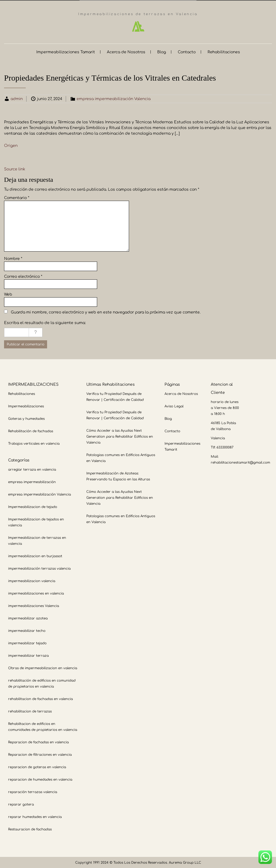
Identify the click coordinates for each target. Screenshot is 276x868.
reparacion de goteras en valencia (37, 767)
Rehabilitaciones (224, 52)
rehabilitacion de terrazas (30, 711)
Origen (11, 145)
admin (17, 98)
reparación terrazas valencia (33, 791)
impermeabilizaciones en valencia (36, 593)
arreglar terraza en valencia (32, 469)
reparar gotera (21, 804)
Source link (15, 169)
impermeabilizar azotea (28, 618)
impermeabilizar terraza (28, 655)
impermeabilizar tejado (27, 643)
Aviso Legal (174, 406)
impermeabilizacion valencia (32, 580)
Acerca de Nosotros (126, 52)
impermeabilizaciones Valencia (34, 605)
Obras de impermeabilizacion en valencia (43, 668)
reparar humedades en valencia (35, 816)
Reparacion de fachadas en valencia (38, 742)
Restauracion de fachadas (30, 829)
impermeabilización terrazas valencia (39, 568)
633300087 (225, 447)
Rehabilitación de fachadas (31, 431)
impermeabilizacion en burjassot (35, 556)
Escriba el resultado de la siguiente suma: (45, 322)
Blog (162, 52)
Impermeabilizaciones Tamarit (66, 52)
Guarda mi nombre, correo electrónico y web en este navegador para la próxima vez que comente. (106, 312)
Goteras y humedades (26, 418)
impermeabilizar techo (27, 630)
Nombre (13, 258)
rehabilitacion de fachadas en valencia (40, 698)
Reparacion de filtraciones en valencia (40, 754)
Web (8, 294)
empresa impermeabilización (32, 481)
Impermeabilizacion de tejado (33, 506)
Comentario (17, 197)
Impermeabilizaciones (26, 406)
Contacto (187, 52)
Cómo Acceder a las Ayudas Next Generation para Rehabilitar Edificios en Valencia (120, 436)
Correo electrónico (23, 276)
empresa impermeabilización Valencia (114, 98)
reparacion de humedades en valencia (40, 779)
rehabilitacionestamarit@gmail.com (240, 462)
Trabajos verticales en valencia (34, 443)
